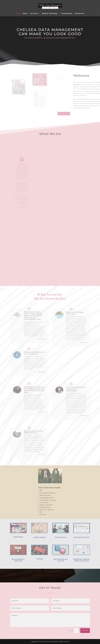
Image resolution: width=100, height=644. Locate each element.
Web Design (18, 537)
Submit (85, 631)
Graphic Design (39, 537)
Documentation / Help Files (18, 560)
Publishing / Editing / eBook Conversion (82, 560)
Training (39, 559)
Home (18, 14)
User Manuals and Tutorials (61, 560)
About (25, 14)
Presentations (61, 537)
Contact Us (79, 14)
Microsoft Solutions (82, 537)
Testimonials (67, 14)
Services (34, 14)
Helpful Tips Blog (49, 14)
